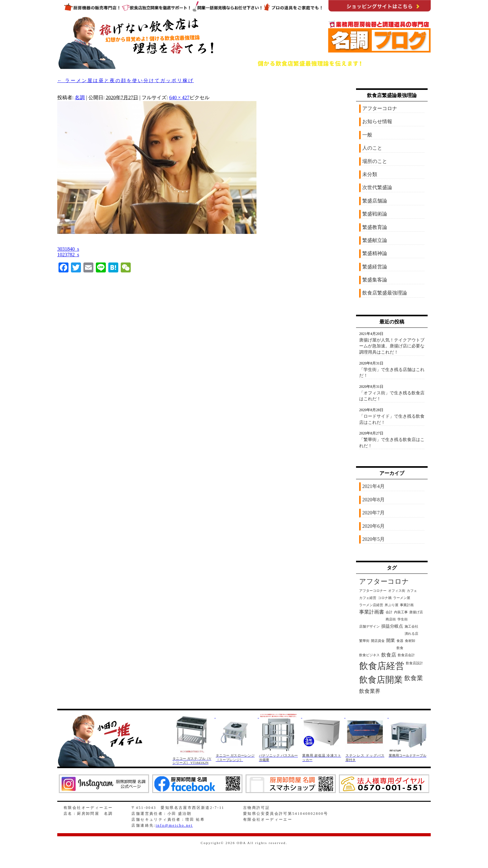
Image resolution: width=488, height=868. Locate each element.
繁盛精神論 (375, 253)
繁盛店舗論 (375, 201)
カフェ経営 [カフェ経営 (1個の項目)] (368, 598)
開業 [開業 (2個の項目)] (391, 641)
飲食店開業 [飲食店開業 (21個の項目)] (381, 680)
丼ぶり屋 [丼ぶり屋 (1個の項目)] (392, 605)
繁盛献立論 (375, 240)
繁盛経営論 (375, 267)
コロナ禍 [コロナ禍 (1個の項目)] (385, 598)
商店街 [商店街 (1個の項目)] (391, 619)
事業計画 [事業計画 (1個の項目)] (407, 605)
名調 (80, 97)
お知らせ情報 (377, 121)
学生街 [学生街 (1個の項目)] (403, 619)
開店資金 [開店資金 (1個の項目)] (378, 641)
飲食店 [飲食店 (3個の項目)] (389, 655)
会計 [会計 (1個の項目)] (389, 612)
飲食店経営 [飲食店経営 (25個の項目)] (382, 666)
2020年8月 (373, 500)
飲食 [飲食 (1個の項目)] (400, 648)
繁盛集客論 (375, 280)
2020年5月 (373, 539)
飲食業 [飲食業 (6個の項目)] (414, 678)
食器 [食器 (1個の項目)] (400, 641)
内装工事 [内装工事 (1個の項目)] (401, 612)
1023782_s (68, 255)
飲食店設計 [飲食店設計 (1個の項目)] (414, 663)
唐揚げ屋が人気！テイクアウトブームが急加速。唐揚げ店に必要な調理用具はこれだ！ (392, 346)
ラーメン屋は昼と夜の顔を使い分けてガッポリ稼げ (126, 81)
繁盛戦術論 (375, 214)
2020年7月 (373, 513)
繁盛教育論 (375, 227)
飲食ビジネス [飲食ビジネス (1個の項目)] (369, 655)
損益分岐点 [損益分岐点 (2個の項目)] (392, 626)
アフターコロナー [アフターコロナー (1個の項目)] (373, 591)
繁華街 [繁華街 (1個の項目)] (364, 641)
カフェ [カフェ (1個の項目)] (412, 591)
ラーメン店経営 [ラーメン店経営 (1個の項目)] (371, 605)
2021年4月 (373, 486)
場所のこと (375, 161)
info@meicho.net (174, 825)
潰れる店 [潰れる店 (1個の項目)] (411, 634)
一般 (367, 135)
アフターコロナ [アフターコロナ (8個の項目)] (384, 582)
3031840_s (68, 249)
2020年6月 (373, 526)
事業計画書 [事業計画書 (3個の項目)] (372, 612)
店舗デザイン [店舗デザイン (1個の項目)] (369, 627)
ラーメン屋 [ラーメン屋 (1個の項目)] (402, 598)
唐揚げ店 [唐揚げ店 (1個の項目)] (416, 612)
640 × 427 (179, 97)
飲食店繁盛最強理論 (385, 293)
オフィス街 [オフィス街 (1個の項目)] (397, 591)
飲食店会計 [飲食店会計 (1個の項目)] (406, 655)
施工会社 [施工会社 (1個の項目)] (411, 627)
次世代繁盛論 (377, 187)
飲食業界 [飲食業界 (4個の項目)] (370, 691)
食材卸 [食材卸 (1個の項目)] (410, 641)
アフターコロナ (380, 108)
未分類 (370, 174)
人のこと (372, 148)
